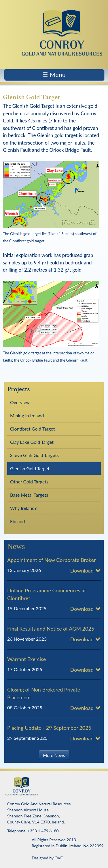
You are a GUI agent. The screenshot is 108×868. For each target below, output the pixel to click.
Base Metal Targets (29, 495)
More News (54, 755)
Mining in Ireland (27, 415)
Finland (17, 521)
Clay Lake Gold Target (32, 442)
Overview (20, 402)
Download (82, 571)
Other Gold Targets (29, 482)
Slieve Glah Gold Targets (34, 455)
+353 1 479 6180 (43, 831)
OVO (59, 858)
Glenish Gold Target (30, 468)
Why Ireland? (23, 508)
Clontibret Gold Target (32, 429)
